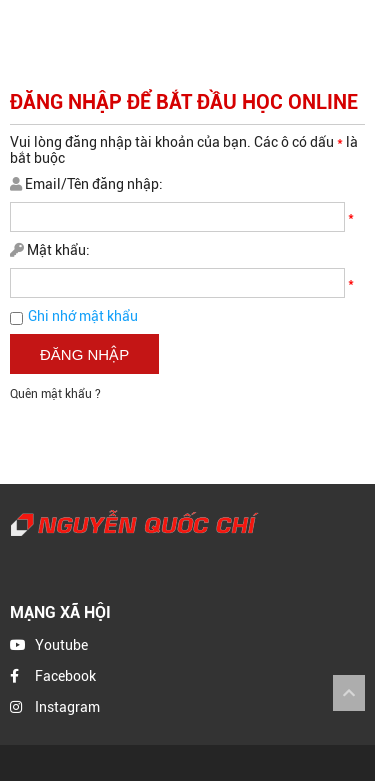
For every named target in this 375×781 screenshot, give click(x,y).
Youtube (61, 645)
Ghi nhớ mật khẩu (83, 316)
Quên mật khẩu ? (55, 394)
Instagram (67, 707)
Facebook (65, 676)
